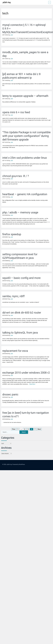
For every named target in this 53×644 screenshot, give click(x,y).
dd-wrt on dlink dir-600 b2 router (22, 313)
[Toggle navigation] (50, 2)
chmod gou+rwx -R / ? (16, 176)
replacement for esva (15, 351)
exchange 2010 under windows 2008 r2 (26, 373)
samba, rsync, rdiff (13, 296)
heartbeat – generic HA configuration (25, 194)
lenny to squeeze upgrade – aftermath (25, 96)
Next (39, 429)
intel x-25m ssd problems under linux (25, 158)
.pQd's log (6, 2)
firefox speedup (12, 234)
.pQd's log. (9, 464)
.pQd (12, 35)
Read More (32, 384)
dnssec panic (10, 395)
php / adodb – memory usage (20, 212)
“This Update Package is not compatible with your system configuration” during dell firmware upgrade (26, 136)
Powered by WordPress (19, 464)
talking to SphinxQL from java (20, 333)
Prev (14, 429)
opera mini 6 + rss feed (16, 112)
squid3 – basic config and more (21, 278)
